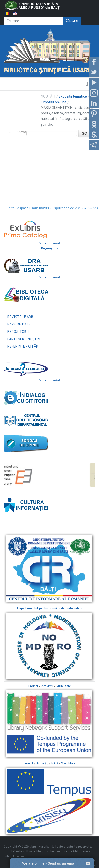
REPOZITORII (18, 332)
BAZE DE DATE (19, 324)
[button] (87, 84)
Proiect (33, 686)
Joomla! (9, 851)
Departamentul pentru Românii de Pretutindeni (50, 608)
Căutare (72, 21)
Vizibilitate (64, 686)
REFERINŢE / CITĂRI (24, 346)
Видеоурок (50, 248)
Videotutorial (50, 243)
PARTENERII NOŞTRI (24, 339)
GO (84, 133)
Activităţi (47, 686)
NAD (55, 763)
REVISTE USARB (20, 317)
